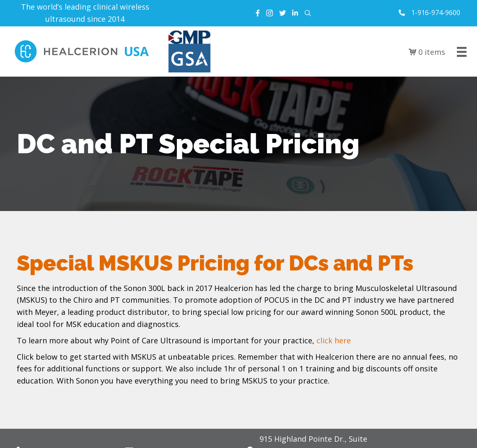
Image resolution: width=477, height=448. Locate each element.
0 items (427, 52)
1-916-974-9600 (436, 13)
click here (334, 340)
